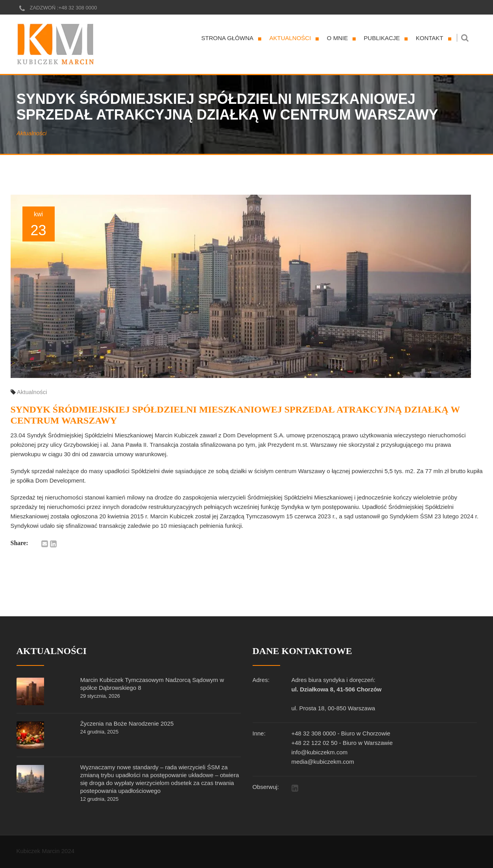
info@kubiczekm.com (320, 752)
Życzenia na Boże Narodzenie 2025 (127, 723)
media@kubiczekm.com (323, 762)
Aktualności (290, 38)
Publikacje (382, 38)
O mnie (337, 38)
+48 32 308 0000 (78, 8)
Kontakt (430, 38)
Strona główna (228, 38)
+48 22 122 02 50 (315, 743)
